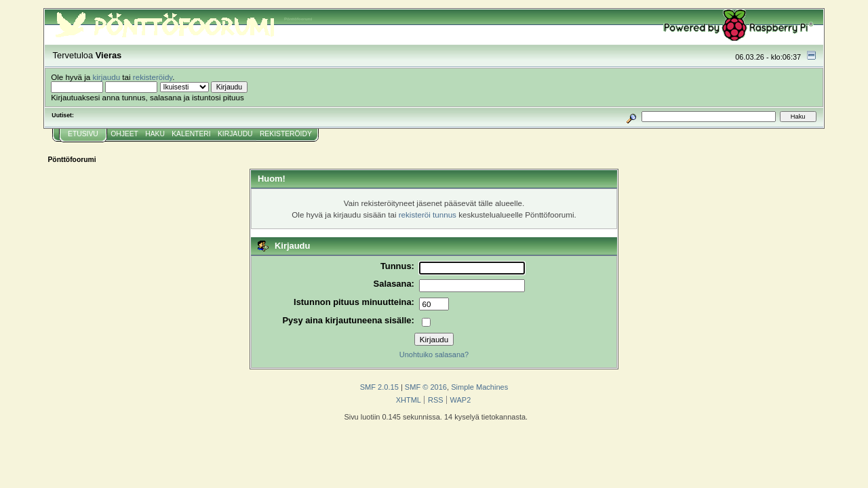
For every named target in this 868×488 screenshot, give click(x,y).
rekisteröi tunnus (428, 215)
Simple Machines (479, 387)
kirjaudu (106, 77)
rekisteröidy (153, 77)
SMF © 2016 (426, 387)
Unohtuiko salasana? (434, 354)
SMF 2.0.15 (379, 387)
